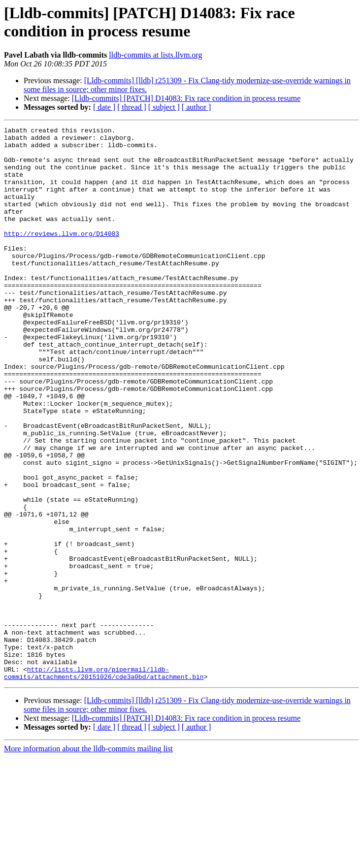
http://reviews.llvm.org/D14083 (62, 256)
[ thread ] (132, 107)
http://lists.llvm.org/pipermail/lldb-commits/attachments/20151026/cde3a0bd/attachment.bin (104, 783)
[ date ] (104, 107)
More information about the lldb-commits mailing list (88, 859)
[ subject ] (164, 107)
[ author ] (197, 107)
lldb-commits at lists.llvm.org (155, 55)
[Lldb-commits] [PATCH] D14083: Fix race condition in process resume (186, 98)
